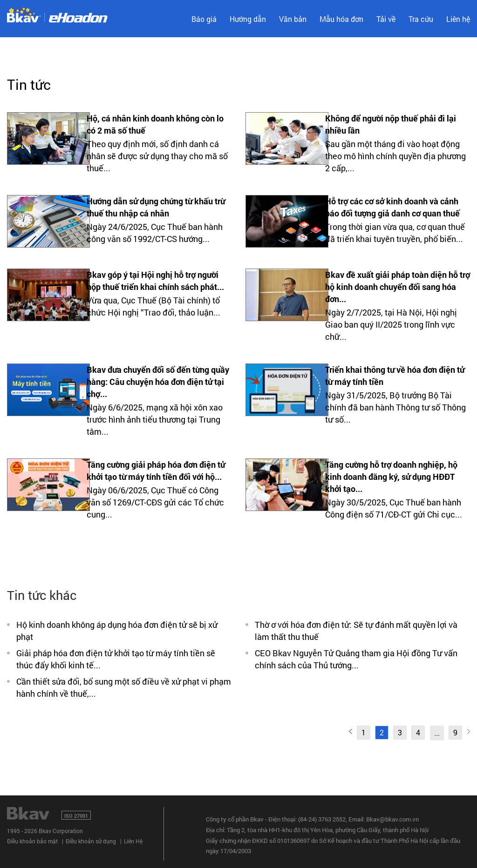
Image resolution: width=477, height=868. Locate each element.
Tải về (386, 19)
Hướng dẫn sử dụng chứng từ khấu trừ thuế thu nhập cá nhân (156, 207)
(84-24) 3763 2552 (322, 819)
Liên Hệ (133, 841)
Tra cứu (421, 19)
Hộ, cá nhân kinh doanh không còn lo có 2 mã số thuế (155, 124)
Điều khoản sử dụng (91, 841)
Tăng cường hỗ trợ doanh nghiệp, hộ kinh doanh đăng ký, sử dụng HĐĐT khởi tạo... (391, 477)
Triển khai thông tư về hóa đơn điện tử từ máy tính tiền (395, 376)
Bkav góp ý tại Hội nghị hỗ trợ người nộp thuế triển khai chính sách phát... (155, 281)
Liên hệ (458, 19)
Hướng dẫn (248, 19)
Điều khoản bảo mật (32, 841)
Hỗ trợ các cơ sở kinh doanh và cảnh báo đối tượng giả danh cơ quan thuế (392, 207)
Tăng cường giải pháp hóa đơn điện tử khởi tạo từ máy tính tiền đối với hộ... (156, 471)
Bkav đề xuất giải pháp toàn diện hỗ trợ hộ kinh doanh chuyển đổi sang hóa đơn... (398, 287)
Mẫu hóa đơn (341, 19)
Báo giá (204, 19)
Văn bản (293, 19)
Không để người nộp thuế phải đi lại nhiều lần (391, 124)
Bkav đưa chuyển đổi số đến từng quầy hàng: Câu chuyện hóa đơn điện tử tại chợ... (158, 382)
